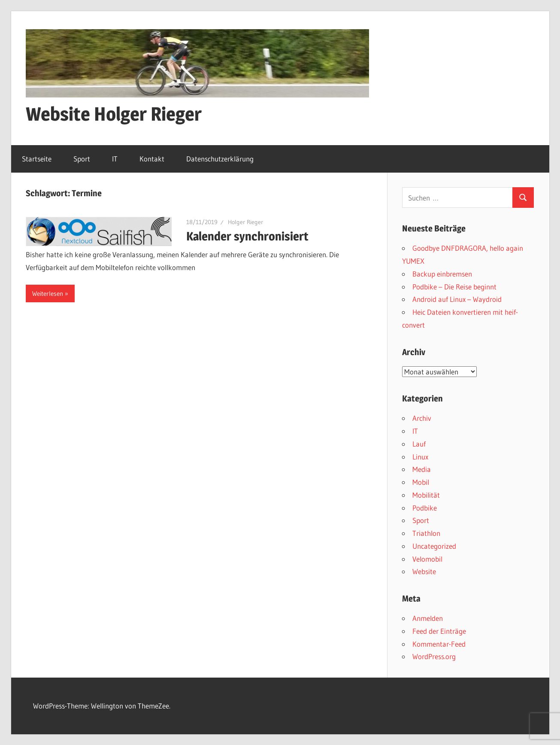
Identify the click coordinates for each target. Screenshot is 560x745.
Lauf (419, 444)
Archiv (422, 418)
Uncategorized (434, 546)
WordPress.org (434, 656)
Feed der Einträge (439, 631)
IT (115, 159)
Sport (82, 159)
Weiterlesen (48, 293)
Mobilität (426, 495)
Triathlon (426, 533)
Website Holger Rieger (114, 114)
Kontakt (152, 159)
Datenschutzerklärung (220, 159)
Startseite (37, 159)
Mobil (421, 482)
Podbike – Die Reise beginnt (454, 287)
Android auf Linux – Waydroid (457, 299)
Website (424, 571)
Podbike (425, 508)
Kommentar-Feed (439, 644)
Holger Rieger (245, 222)
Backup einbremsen (442, 274)
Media (422, 469)
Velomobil (427, 559)
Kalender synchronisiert (247, 236)
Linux (420, 457)
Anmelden (428, 618)
